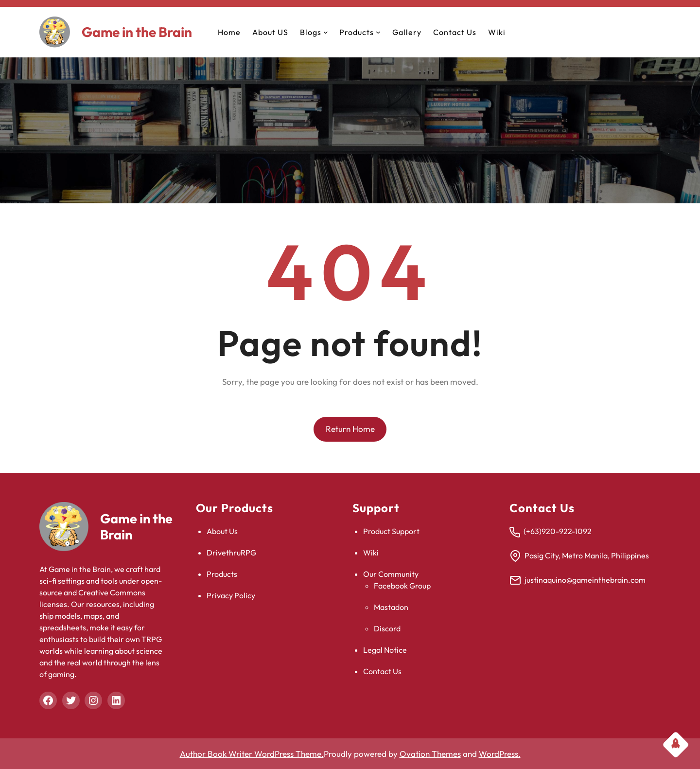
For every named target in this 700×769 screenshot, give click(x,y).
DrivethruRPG (231, 553)
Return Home (350, 429)
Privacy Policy (231, 595)
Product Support (391, 531)
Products (222, 574)
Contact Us (382, 671)
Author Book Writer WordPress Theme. (252, 754)
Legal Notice (385, 650)
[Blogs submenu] (326, 32)
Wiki (371, 553)
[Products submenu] (378, 32)
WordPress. (500, 754)
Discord (387, 628)
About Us (222, 531)
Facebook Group (402, 586)
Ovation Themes (430, 754)
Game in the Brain (137, 32)
